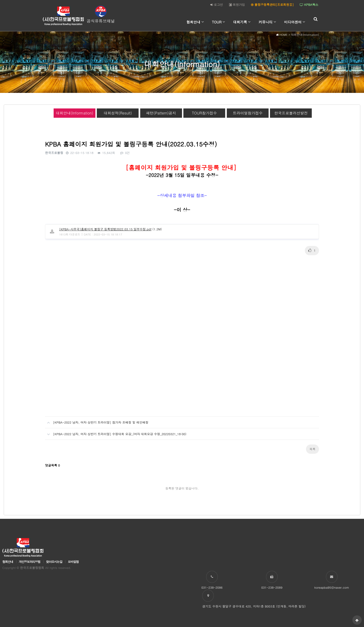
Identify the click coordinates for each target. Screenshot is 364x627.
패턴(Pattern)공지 (161, 113)
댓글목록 (52, 465)
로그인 (217, 5)
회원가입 (237, 5)
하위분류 (203, 22)
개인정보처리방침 (30, 562)
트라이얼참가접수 (248, 113)
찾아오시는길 (54, 562)
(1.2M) (110, 229)
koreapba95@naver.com (332, 587)
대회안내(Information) (75, 113)
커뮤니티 (266, 22)
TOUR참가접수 (205, 113)
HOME (282, 34)
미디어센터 (293, 22)
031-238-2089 (272, 587)
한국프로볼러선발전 (291, 113)
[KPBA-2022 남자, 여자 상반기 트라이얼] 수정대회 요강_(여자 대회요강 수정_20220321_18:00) (116, 432)
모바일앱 (73, 562)
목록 (312, 449)
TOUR (217, 22)
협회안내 (193, 22)
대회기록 (240, 22)
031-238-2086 (212, 587)
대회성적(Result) (118, 113)
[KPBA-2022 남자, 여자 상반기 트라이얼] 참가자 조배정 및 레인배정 (97, 421)
